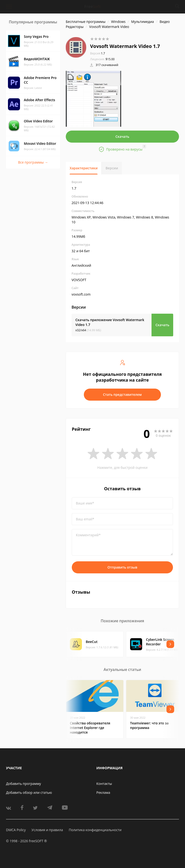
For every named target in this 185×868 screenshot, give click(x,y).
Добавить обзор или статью (29, 792)
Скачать (122, 136)
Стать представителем (122, 394)
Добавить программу (23, 784)
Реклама (103, 792)
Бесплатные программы (86, 22)
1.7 (98, 53)
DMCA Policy (16, 830)
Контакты (104, 784)
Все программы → (33, 162)
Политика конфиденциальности (95, 830)
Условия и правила (47, 830)
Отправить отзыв (122, 567)
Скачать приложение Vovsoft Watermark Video (110, 322)
